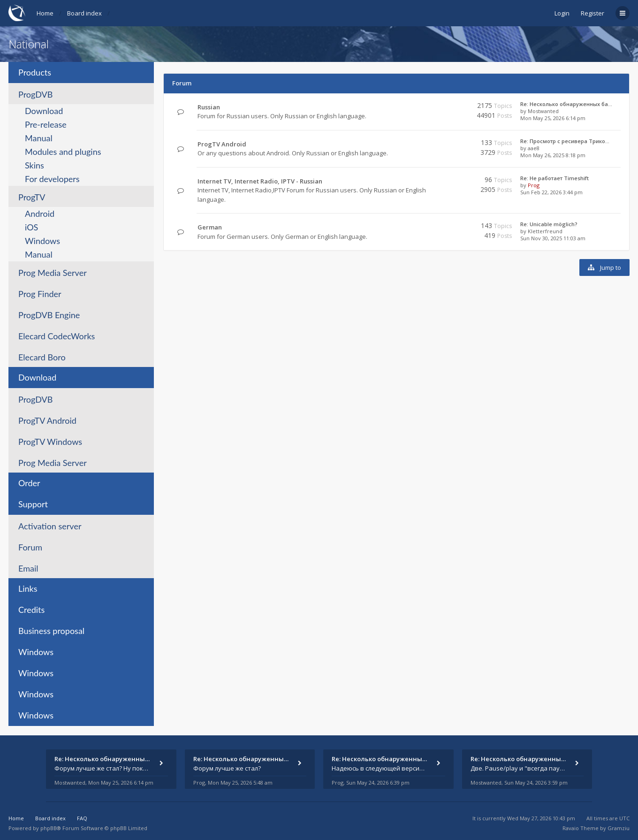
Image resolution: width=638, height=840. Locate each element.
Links (28, 588)
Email (28, 568)
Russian (209, 107)
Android (40, 214)
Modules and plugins (63, 152)
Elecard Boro (42, 357)
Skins (34, 165)
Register (592, 13)
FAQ (82, 818)
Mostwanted (543, 111)
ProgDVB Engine (49, 315)
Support (33, 504)
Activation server (50, 526)
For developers (52, 179)
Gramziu (619, 828)
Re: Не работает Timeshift (554, 178)
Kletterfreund (545, 231)
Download (44, 111)
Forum (30, 547)
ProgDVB (35, 94)
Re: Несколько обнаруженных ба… (566, 104)
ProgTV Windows (50, 442)
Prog (534, 185)
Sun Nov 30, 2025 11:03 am (553, 238)
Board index (84, 13)
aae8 (534, 148)
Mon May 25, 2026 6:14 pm (553, 118)
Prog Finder (40, 294)
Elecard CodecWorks (57, 336)
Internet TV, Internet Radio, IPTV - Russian (260, 181)
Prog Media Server (53, 273)
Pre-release (46, 124)
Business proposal (51, 631)
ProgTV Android (47, 420)
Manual (39, 138)
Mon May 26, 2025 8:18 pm (553, 155)
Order (29, 483)
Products (35, 72)
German (210, 227)
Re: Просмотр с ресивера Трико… (565, 141)
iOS (31, 227)
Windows (42, 241)
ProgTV (32, 197)
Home (45, 13)
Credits (31, 610)
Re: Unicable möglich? (549, 224)
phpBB (49, 828)
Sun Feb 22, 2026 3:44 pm (551, 192)
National (29, 44)
